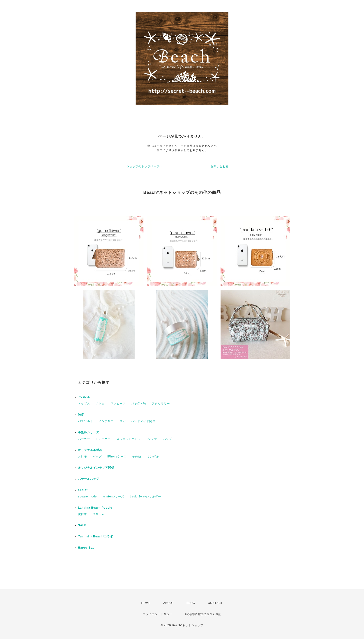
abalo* (83, 490)
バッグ (167, 439)
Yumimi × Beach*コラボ (96, 536)
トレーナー (103, 439)
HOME (146, 603)
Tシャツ (152, 439)
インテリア (106, 421)
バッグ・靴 (139, 404)
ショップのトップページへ (144, 166)
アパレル (84, 397)
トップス (84, 404)
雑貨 (81, 415)
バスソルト (86, 421)
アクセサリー (161, 404)
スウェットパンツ (129, 439)
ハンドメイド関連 (143, 421)
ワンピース (118, 404)
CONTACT (215, 603)
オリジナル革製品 (90, 450)
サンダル (153, 457)
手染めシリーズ (89, 432)
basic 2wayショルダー (145, 497)
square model (88, 497)
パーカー (84, 439)
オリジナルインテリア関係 (96, 468)
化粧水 (83, 514)
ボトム (100, 404)
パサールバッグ (89, 479)
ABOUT (169, 603)
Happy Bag (86, 548)
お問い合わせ (220, 166)
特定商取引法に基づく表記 (203, 614)
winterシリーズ (114, 497)
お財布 (83, 457)
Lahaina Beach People (95, 508)
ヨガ (123, 421)
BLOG (191, 603)
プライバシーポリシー (158, 614)
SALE (82, 525)
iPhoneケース (117, 457)
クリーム (99, 514)
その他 (137, 457)
